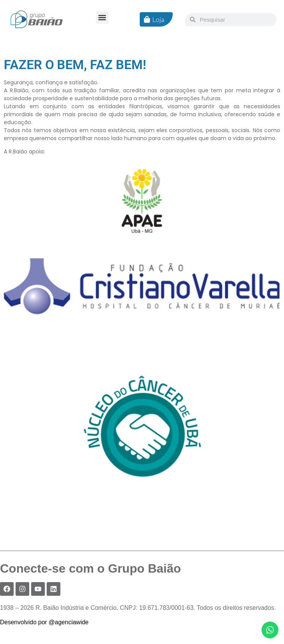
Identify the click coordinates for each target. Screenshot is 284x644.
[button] (102, 18)
